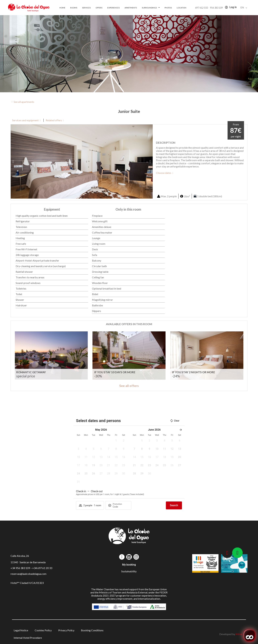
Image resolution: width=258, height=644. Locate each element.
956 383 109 (216, 8)
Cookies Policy (43, 630)
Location (181, 8)
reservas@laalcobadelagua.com (28, 574)
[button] (13, 162)
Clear (175, 421)
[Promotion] (121, 507)
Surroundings (151, 8)
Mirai (239, 634)
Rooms (74, 8)
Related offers (54, 120)
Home (62, 8)
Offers (99, 8)
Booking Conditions (92, 630)
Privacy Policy (66, 630)
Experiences (113, 8)
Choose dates (164, 173)
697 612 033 (202, 8)
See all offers (129, 386)
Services (86, 8)
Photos (168, 8)
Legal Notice (21, 630)
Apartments (131, 8)
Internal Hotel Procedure (28, 638)
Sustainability (129, 571)
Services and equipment (25, 120)
